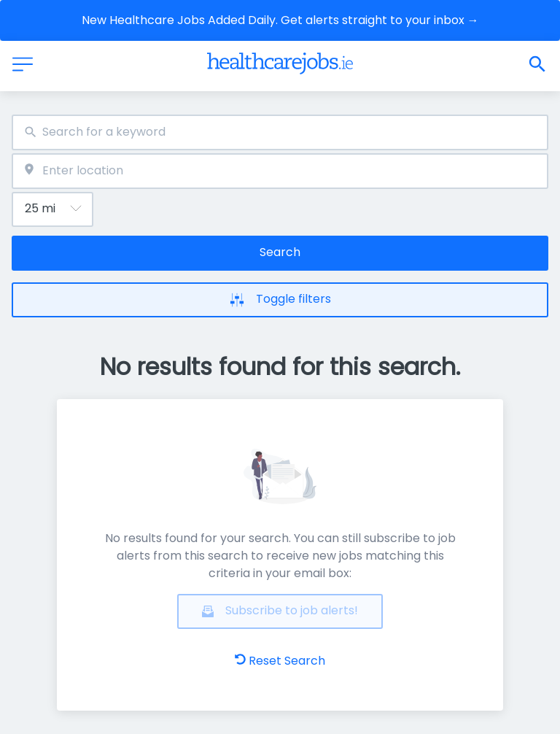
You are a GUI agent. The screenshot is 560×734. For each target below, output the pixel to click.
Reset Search (280, 661)
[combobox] (280, 132)
